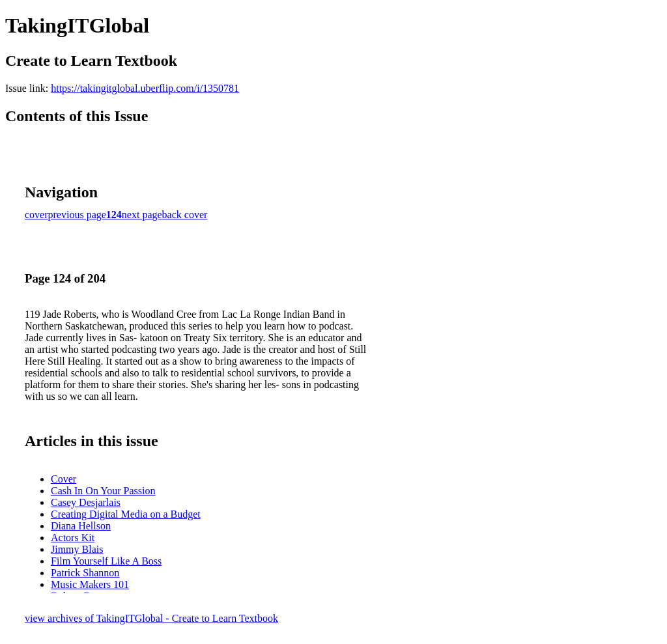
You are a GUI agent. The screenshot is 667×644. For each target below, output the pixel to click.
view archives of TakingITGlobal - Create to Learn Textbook (151, 618)
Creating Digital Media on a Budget (126, 514)
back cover (185, 215)
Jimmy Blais (77, 549)
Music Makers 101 (90, 584)
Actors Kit (73, 538)
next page (142, 215)
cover (36, 215)
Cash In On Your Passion (103, 491)
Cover (64, 479)
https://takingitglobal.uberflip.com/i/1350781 (145, 88)
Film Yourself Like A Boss (106, 561)
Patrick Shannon (85, 573)
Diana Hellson (81, 526)
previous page (77, 215)
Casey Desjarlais (86, 502)
